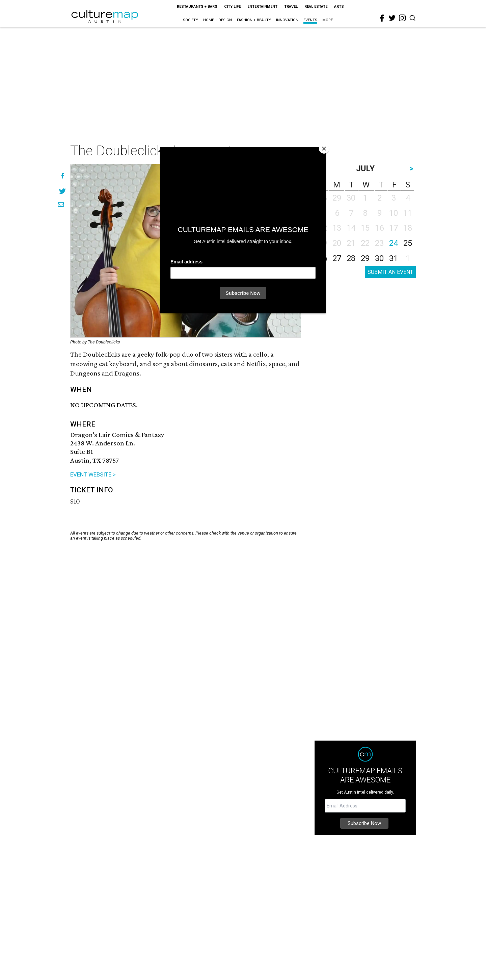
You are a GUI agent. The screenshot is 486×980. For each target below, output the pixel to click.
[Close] (324, 149)
